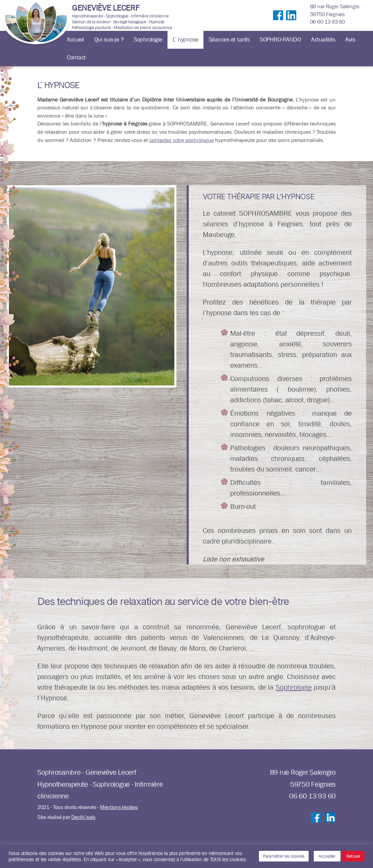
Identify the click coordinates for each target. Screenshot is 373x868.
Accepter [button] (327, 856)
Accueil (75, 40)
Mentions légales (119, 807)
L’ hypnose (185, 40)
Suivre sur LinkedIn (291, 22)
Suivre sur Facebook (278, 22)
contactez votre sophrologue (182, 140)
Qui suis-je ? (109, 40)
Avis (350, 40)
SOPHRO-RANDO (280, 40)
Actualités (323, 40)
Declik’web (83, 817)
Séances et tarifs (229, 40)
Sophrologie (148, 40)
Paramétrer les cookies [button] (284, 856)
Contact (76, 57)
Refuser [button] (353, 856)
